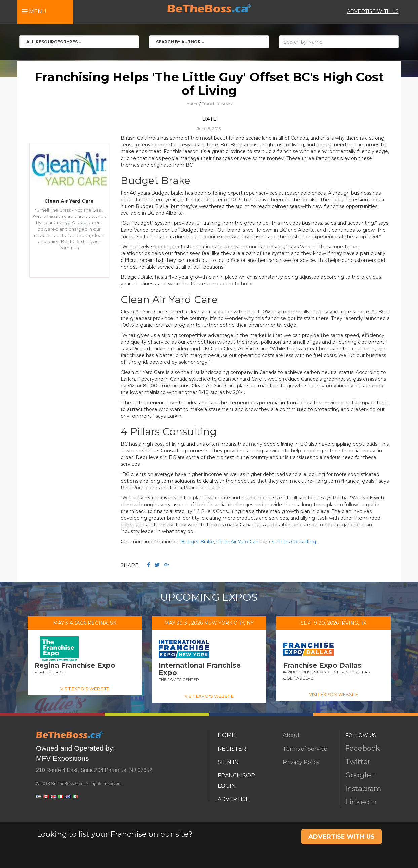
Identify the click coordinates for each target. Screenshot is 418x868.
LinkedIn (361, 802)
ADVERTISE (234, 799)
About (291, 735)
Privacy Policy (301, 762)
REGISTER (232, 749)
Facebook (363, 748)
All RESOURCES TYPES (54, 42)
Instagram (363, 788)
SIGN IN (228, 762)
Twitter (358, 761)
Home (193, 103)
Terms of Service (305, 749)
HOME (226, 735)
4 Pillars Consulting (294, 542)
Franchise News (217, 103)
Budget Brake (197, 542)
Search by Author (180, 42)
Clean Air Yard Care (238, 542)
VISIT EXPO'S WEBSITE (85, 689)
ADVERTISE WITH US (373, 11)
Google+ (360, 775)
